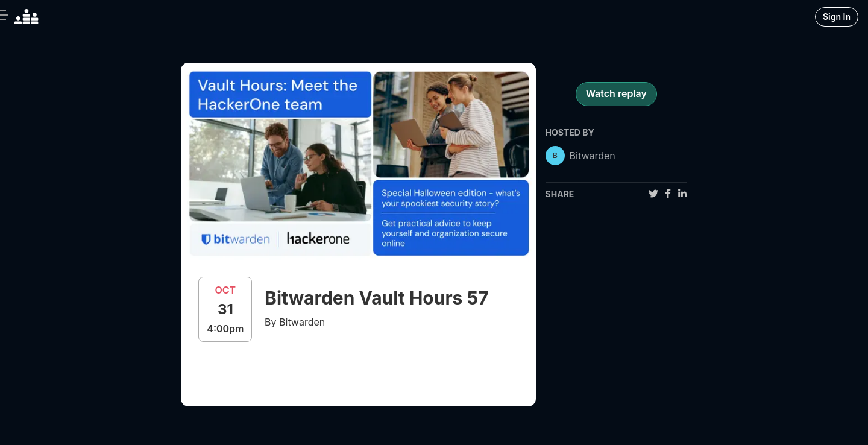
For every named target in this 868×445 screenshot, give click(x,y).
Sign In (837, 17)
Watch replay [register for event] (616, 93)
